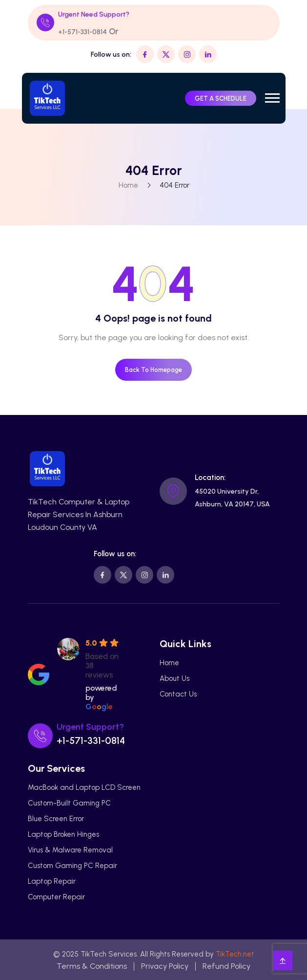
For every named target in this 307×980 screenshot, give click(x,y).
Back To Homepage (153, 370)
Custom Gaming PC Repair (72, 866)
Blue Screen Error (56, 819)
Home (128, 185)
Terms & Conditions (92, 966)
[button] (272, 98)
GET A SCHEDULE (221, 98)
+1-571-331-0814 (82, 32)
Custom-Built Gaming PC (69, 803)
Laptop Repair (52, 881)
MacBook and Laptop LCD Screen (84, 787)
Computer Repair (56, 897)
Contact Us (178, 694)
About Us (174, 678)
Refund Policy (226, 966)
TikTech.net (235, 954)
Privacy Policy (165, 966)
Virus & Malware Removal (70, 850)
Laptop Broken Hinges (63, 834)
